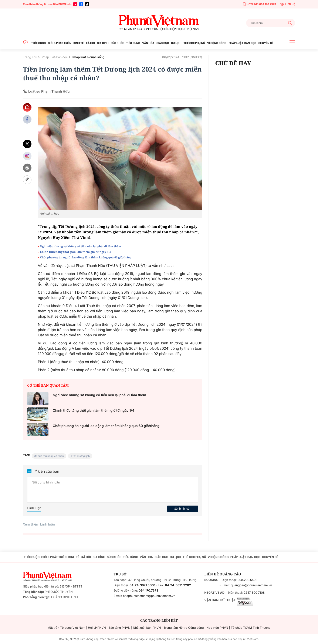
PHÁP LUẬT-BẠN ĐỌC (242, 43)
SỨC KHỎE (117, 43)
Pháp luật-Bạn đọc (55, 57)
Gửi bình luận (183, 509)
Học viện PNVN (217, 628)
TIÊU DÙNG (133, 43)
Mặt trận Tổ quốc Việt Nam (66, 628)
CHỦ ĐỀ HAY (233, 63)
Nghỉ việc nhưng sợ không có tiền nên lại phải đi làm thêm (81, 246)
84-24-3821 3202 (178, 585)
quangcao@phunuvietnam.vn (251, 585)
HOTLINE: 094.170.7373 (260, 4)
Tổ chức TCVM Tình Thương (251, 628)
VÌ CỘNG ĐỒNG (217, 43)
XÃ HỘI (90, 43)
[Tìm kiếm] (271, 23)
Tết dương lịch (81, 456)
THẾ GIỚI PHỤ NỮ (194, 43)
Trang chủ (30, 57)
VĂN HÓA (148, 43)
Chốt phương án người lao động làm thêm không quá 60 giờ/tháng (86, 257)
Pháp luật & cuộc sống (89, 57)
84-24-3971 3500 (142, 585)
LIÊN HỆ (288, 4)
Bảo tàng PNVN (119, 628)
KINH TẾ (78, 43)
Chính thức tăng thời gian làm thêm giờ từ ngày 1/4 (75, 252)
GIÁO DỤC (163, 43)
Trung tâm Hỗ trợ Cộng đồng (184, 628)
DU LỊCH (176, 43)
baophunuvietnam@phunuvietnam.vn (149, 596)
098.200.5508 (247, 580)
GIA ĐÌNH (103, 43)
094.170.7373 (148, 591)
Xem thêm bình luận (39, 524)
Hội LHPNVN (97, 628)
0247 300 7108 (254, 593)
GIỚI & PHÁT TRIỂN (60, 43)
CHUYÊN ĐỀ (266, 43)
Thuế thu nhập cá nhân (50, 456)
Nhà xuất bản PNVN (147, 628)
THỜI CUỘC (38, 43)
